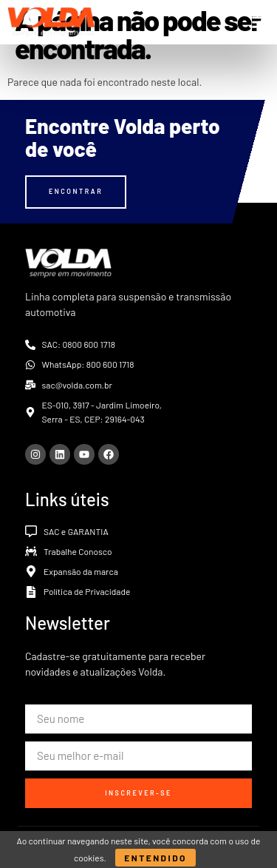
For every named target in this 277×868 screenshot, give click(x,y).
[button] (259, 22)
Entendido (155, 858)
